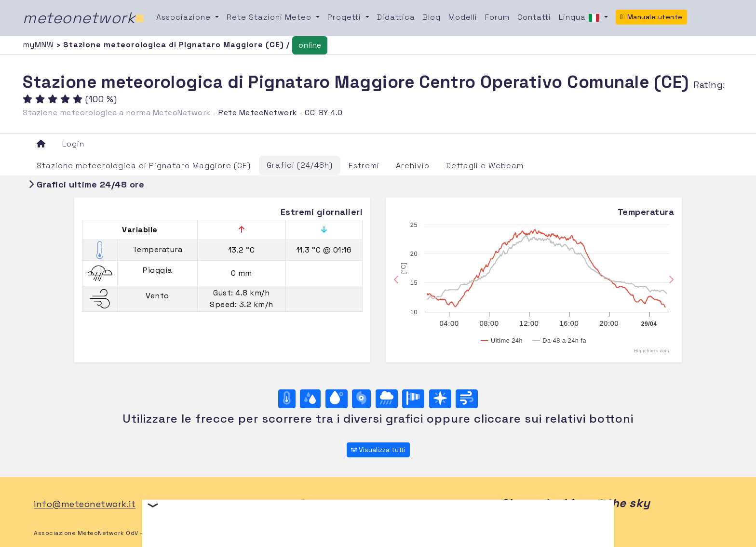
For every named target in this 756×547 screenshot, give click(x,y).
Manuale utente (651, 17)
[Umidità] (310, 399)
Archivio (413, 166)
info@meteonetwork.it (85, 504)
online (310, 45)
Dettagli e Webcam (485, 166)
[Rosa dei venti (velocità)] (413, 399)
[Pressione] (361, 399)
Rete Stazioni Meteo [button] (270, 17)
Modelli (463, 17)
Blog (432, 17)
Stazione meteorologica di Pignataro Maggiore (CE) (144, 166)
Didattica (396, 17)
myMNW (40, 45)
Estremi (364, 166)
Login (73, 144)
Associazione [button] (185, 17)
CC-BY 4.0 (324, 113)
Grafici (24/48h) (300, 165)
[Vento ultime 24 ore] (467, 399)
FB (316, 504)
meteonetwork (84, 18)
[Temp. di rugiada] (337, 399)
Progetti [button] (345, 17)
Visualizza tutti (378, 450)
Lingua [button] (580, 18)
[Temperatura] (287, 399)
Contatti (534, 17)
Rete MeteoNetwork (258, 113)
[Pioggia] (387, 399)
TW (337, 504)
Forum (497, 17)
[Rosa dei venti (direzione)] (440, 399)
